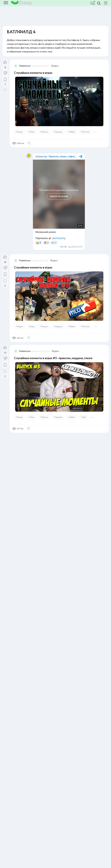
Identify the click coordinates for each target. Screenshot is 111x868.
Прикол (45, 132)
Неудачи (59, 132)
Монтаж (86, 132)
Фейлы (72, 132)
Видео (55, 66)
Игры (32, 132)
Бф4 (84, 417)
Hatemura (25, 66)
